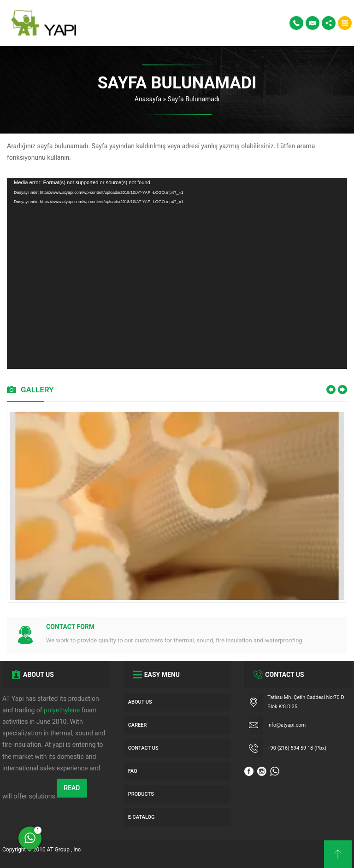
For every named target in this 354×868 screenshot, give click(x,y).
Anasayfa (148, 99)
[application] (177, 273)
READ (72, 788)
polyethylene (62, 710)
